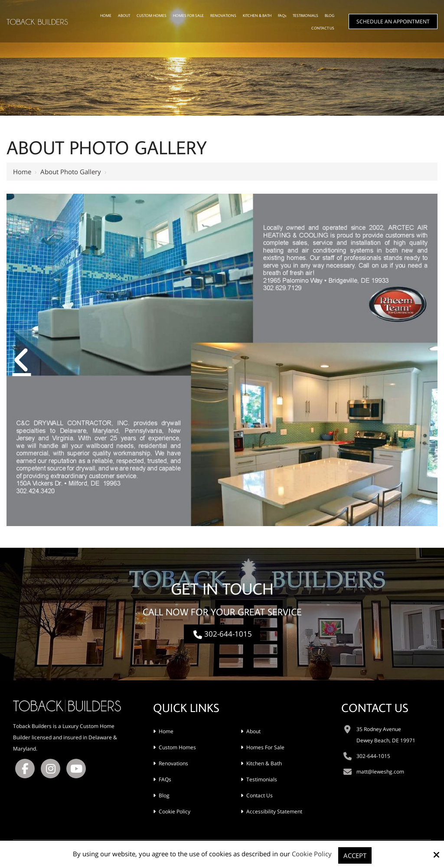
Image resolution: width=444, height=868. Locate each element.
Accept (355, 855)
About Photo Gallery (71, 172)
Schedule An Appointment (393, 21)
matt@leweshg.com (380, 772)
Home (22, 172)
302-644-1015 (222, 634)
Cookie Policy (312, 854)
